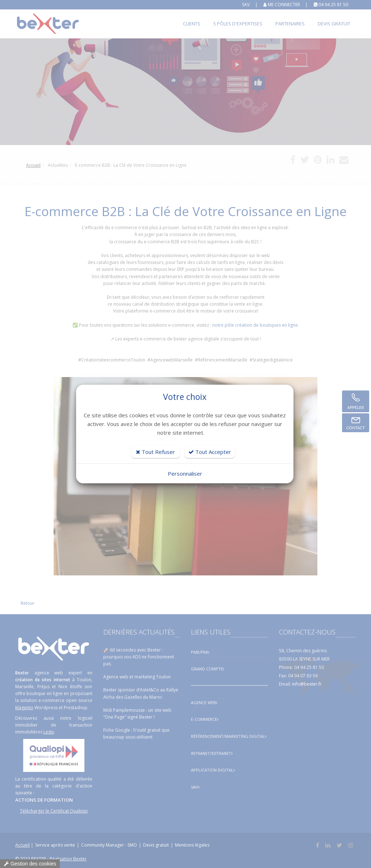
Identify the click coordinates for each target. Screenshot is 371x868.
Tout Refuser (155, 452)
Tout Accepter (210, 452)
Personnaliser (185, 474)
